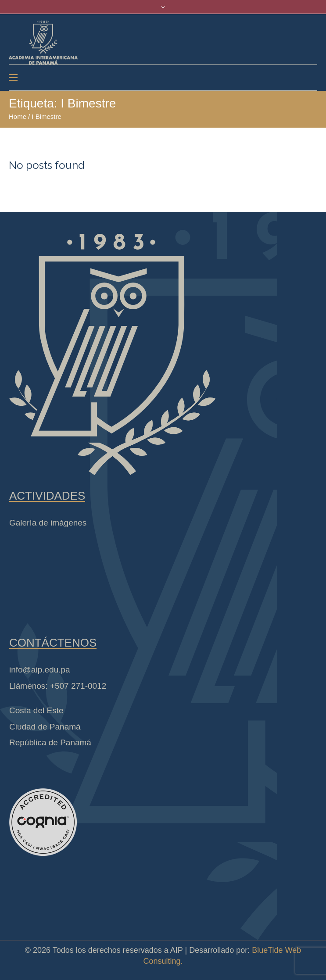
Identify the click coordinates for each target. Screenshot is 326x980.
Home (18, 116)
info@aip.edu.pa (40, 670)
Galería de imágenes (48, 523)
